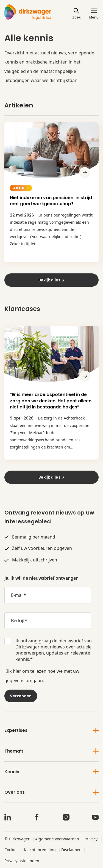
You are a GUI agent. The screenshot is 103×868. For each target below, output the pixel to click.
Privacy (91, 839)
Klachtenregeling (40, 850)
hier (17, 671)
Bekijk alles (52, 280)
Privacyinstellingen (22, 861)
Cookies (11, 850)
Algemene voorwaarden (57, 839)
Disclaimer (71, 850)
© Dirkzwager (17, 839)
